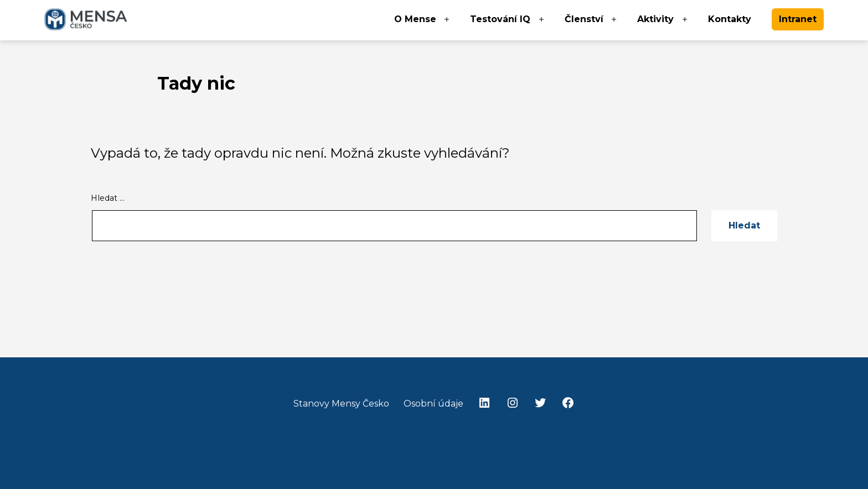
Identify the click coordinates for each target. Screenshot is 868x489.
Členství (584, 19)
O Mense (415, 19)
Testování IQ (500, 19)
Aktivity (655, 19)
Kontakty (730, 19)
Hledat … (108, 198)
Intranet (798, 19)
